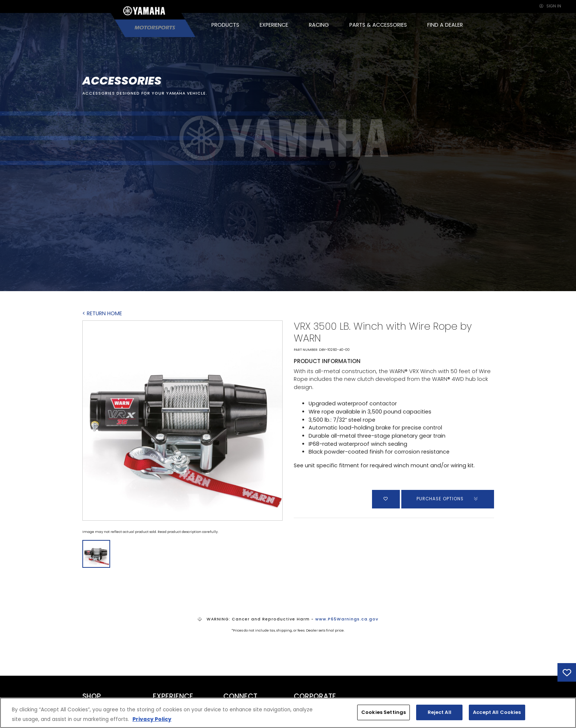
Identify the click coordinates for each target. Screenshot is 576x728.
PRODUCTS (225, 25)
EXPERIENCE (274, 25)
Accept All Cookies (497, 712)
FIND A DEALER (445, 25)
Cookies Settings (384, 712)
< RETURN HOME (102, 313)
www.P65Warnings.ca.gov (347, 619)
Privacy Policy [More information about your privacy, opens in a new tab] (152, 719)
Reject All (440, 712)
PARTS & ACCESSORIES (378, 25)
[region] (288, 713)
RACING (319, 25)
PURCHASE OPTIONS (447, 499)
